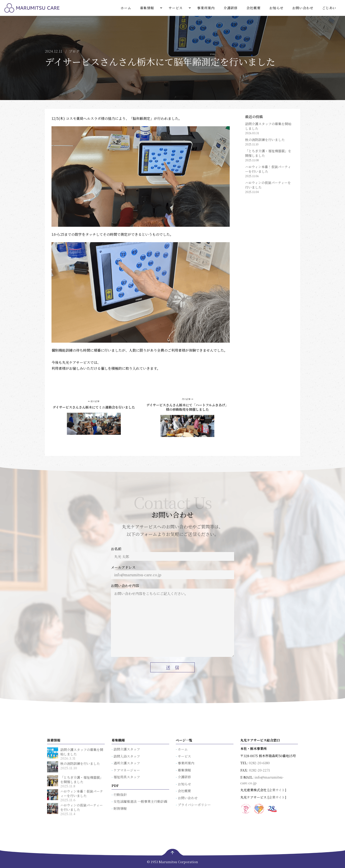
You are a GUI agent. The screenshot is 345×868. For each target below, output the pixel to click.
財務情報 (120, 808)
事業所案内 (186, 763)
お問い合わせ (188, 798)
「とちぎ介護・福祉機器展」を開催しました (268, 153)
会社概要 (184, 791)
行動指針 (120, 795)
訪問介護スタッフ (127, 749)
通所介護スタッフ (127, 763)
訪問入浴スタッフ (127, 756)
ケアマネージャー (127, 770)
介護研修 (184, 777)
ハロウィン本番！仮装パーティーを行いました (268, 169)
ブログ (74, 51)
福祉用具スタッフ (127, 777)
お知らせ (184, 784)
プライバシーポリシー (194, 805)
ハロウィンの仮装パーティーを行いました (268, 185)
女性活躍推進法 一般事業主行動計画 (140, 801)
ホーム (183, 749)
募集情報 (184, 770)
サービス (184, 756)
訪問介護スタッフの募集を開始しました (268, 126)
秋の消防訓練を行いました (265, 140)
